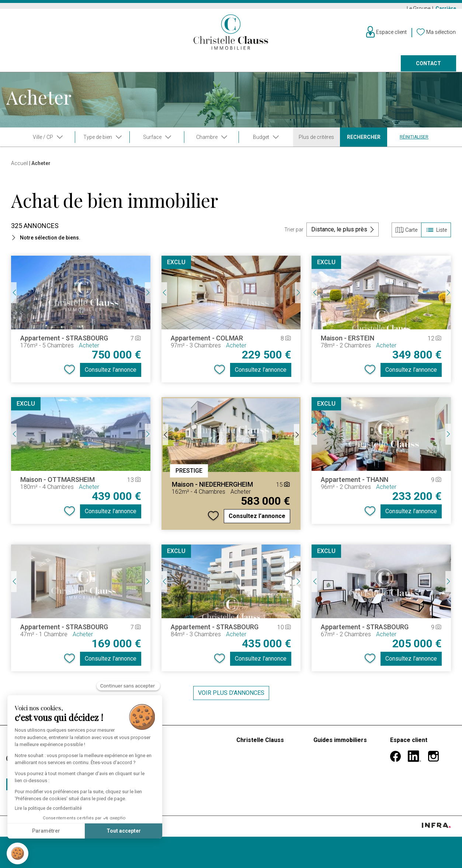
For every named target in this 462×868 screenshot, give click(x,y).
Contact (428, 69)
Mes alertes (405, 771)
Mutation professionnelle (345, 765)
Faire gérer (287, 69)
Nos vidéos (251, 774)
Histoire (246, 765)
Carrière (446, 8)
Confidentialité (64, 842)
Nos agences (346, 69)
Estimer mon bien (184, 757)
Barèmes (172, 745)
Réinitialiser (414, 142)
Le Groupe (419, 8)
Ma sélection (407, 780)
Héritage (324, 783)
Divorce (323, 774)
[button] (18, 853)
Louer (63, 69)
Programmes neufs (219, 69)
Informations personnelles (407, 759)
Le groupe (249, 757)
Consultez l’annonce (111, 374)
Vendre (106, 69)
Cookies (91, 842)
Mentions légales (28, 842)
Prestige (154, 69)
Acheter (18, 69)
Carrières (250, 792)
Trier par (294, 234)
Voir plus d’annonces (231, 698)
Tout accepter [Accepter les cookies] (82, 831)
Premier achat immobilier (346, 757)
